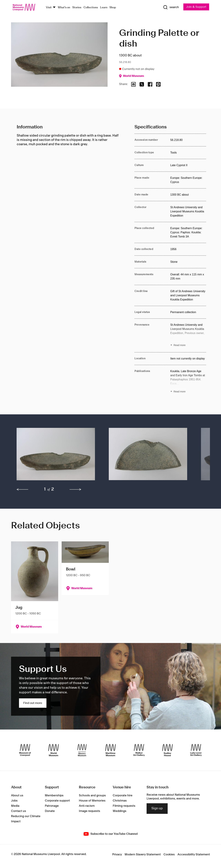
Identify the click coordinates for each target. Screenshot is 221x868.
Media (15, 806)
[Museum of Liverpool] (25, 750)
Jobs (14, 801)
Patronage (52, 806)
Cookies (169, 854)
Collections (91, 8)
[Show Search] (171, 7)
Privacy (117, 854)
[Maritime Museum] (110, 750)
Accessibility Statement (194, 854)
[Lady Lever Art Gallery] (196, 750)
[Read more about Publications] (188, 382)
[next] (75, 489)
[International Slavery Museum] (82, 750)
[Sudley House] (167, 750)
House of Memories (92, 801)
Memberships (54, 795)
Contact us (19, 811)
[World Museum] (54, 750)
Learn (104, 8)
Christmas (120, 801)
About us (17, 795)
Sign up (157, 808)
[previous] (22, 489)
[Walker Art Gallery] (139, 750)
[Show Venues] (54, 8)
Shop (113, 8)
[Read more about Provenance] (188, 335)
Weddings (120, 811)
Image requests (90, 811)
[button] (56, 456)
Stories (77, 8)
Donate (50, 811)
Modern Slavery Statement (143, 854)
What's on (64, 8)
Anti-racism (87, 806)
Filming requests (124, 806)
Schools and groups (92, 795)
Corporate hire (123, 795)
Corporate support (57, 801)
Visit (49, 8)
